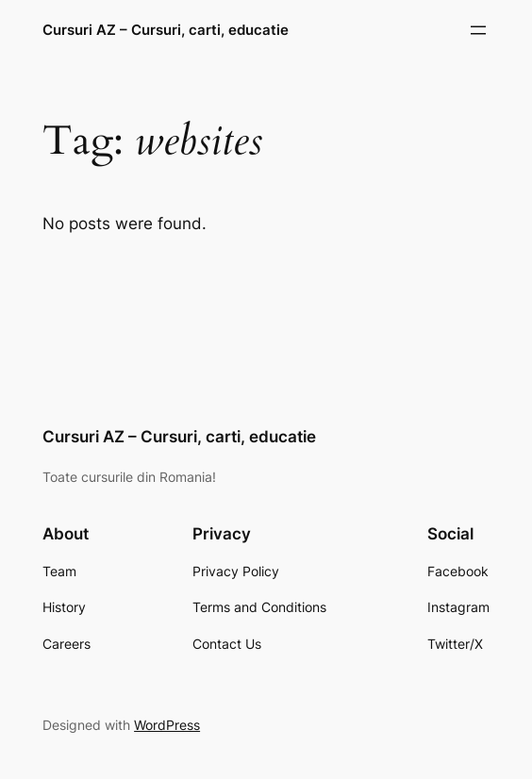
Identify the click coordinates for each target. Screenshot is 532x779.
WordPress (167, 725)
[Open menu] (478, 30)
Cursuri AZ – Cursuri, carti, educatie (166, 30)
